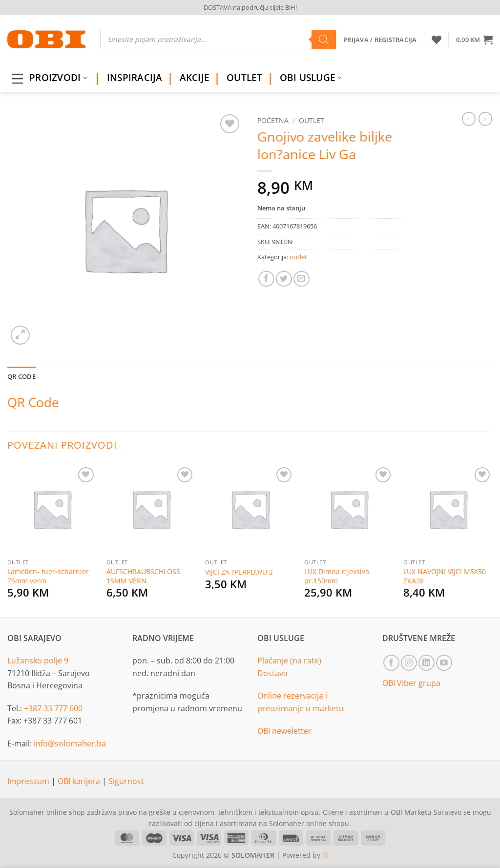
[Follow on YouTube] (444, 663)
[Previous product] (485, 119)
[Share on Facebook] (266, 279)
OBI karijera (80, 781)
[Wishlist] (437, 40)
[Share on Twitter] (284, 279)
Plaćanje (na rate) (289, 661)
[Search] (324, 40)
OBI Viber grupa (411, 683)
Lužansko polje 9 (38, 661)
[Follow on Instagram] (409, 663)
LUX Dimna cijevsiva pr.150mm (337, 576)
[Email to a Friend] (302, 279)
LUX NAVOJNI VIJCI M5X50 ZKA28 (445, 576)
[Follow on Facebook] (391, 663)
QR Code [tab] (21, 376)
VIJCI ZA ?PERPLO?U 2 (239, 572)
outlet (312, 120)
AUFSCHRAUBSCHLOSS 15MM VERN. (143, 576)
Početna (273, 120)
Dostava (272, 673)
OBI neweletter (284, 731)
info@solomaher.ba (70, 744)
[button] (474, 40)
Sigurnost (126, 781)
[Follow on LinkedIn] (427, 663)
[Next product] (469, 119)
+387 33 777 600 (53, 708)
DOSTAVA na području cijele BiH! (250, 7)
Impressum (29, 781)
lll (325, 855)
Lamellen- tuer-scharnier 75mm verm (48, 576)
